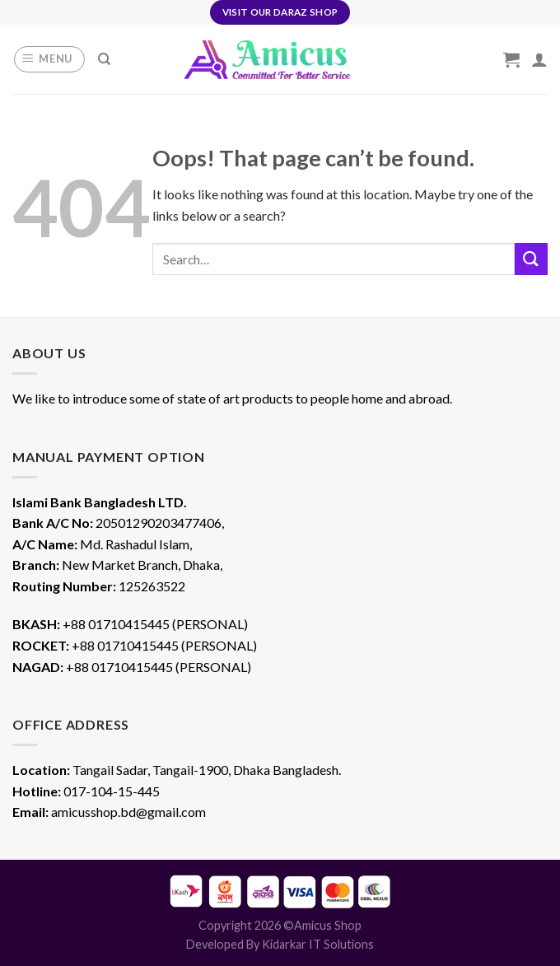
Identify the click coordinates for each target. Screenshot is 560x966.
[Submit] (531, 259)
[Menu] (50, 59)
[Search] (104, 59)
